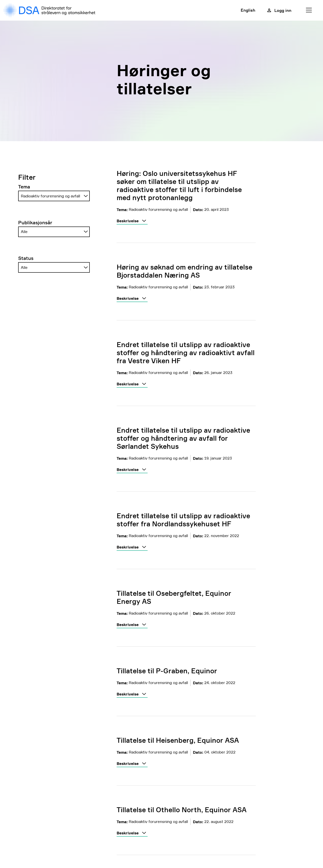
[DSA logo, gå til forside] (50, 10)
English (248, 10)
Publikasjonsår (35, 223)
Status (26, 258)
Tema (24, 187)
